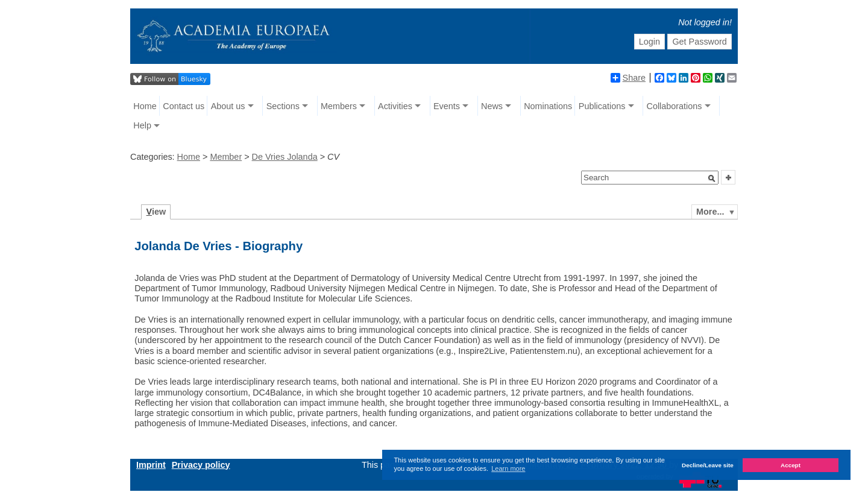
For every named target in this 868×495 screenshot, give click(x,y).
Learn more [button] (508, 468)
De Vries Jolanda (285, 157)
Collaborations (675, 106)
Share (628, 78)
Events (447, 106)
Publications (602, 106)
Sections (283, 106)
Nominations (548, 106)
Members (339, 106)
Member (226, 157)
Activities (395, 106)
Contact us (184, 106)
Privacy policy (201, 465)
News (492, 106)
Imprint (151, 465)
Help (142, 125)
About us (228, 106)
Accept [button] (791, 465)
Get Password (699, 42)
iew (156, 212)
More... (710, 212)
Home (145, 106)
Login (649, 42)
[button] (712, 178)
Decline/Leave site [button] (708, 465)
